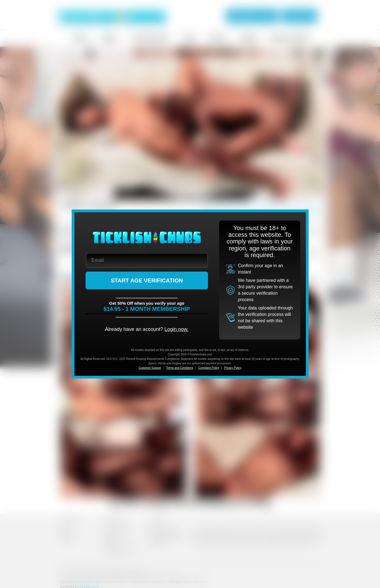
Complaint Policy (209, 368)
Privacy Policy (233, 368)
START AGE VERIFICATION (147, 280)
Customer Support (150, 368)
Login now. (176, 329)
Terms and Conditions (180, 368)
